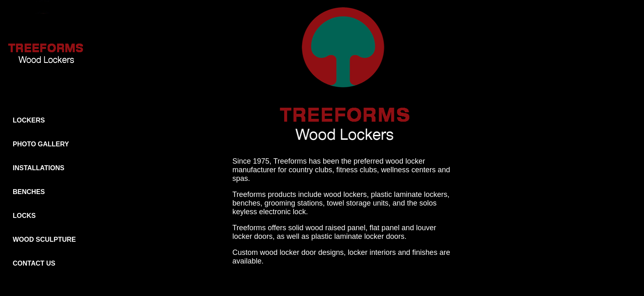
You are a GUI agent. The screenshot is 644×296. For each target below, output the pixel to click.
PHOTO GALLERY (41, 144)
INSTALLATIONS (39, 168)
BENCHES (29, 192)
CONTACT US (34, 263)
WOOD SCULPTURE (44, 239)
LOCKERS (29, 120)
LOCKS (24, 216)
